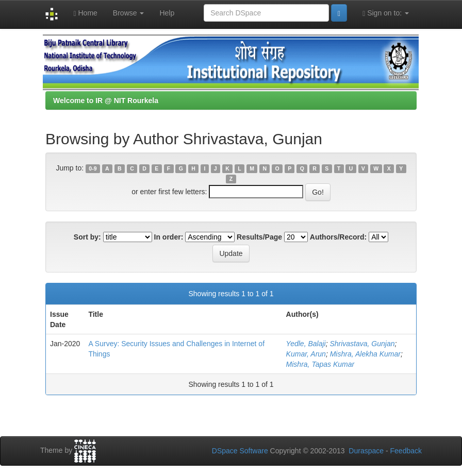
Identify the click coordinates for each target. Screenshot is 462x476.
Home (85, 13)
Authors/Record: (338, 237)
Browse (129, 13)
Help (167, 13)
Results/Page (259, 237)
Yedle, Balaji (306, 344)
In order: (169, 237)
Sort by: (87, 237)
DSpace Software (240, 451)
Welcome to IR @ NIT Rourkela (106, 100)
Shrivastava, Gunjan (362, 344)
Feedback (406, 451)
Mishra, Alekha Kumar (365, 354)
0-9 (93, 168)
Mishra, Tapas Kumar (320, 364)
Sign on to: (386, 13)
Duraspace (366, 451)
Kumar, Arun (306, 354)
